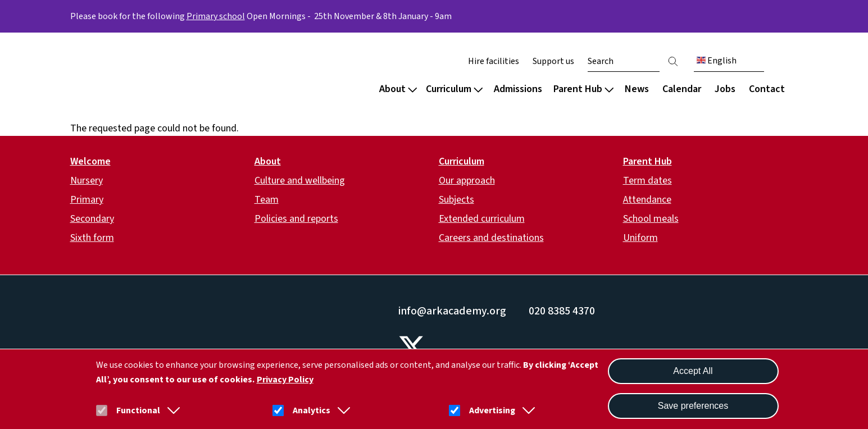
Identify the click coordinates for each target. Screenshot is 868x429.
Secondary (92, 219)
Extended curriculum (482, 219)
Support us (553, 61)
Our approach (467, 181)
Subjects (456, 200)
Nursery (87, 181)
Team (267, 200)
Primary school (216, 16)
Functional (138, 410)
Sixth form (92, 238)
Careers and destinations (491, 238)
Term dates (647, 181)
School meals (651, 219)
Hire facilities (494, 61)
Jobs (725, 89)
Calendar (682, 89)
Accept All (693, 371)
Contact (767, 89)
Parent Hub (583, 89)
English (717, 61)
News (637, 89)
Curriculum (454, 89)
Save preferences (693, 406)
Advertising (492, 410)
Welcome (90, 161)
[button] (171, 410)
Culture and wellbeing (300, 181)
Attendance (647, 200)
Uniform (640, 238)
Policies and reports (296, 219)
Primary (87, 200)
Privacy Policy (285, 380)
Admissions (518, 89)
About (398, 89)
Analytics (312, 410)
